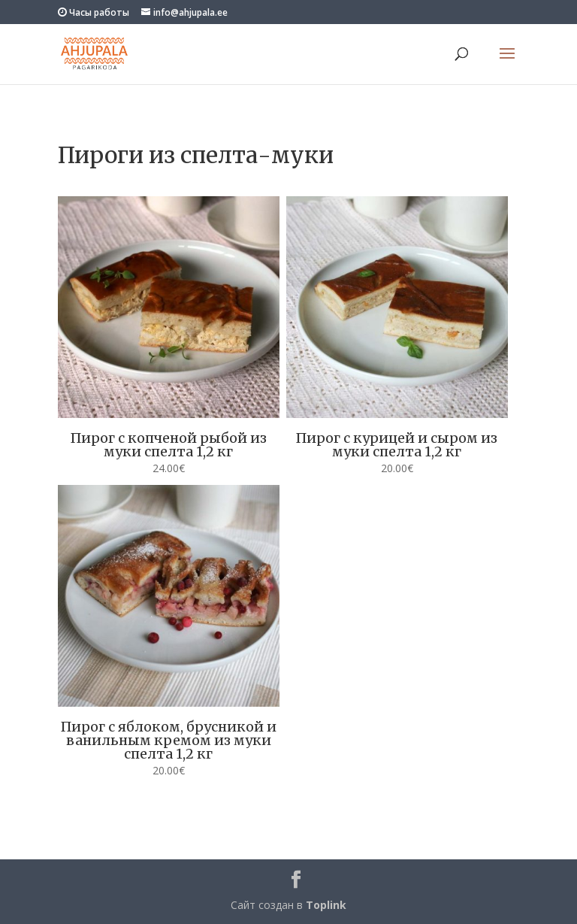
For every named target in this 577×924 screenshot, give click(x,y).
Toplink (326, 905)
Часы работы (94, 12)
